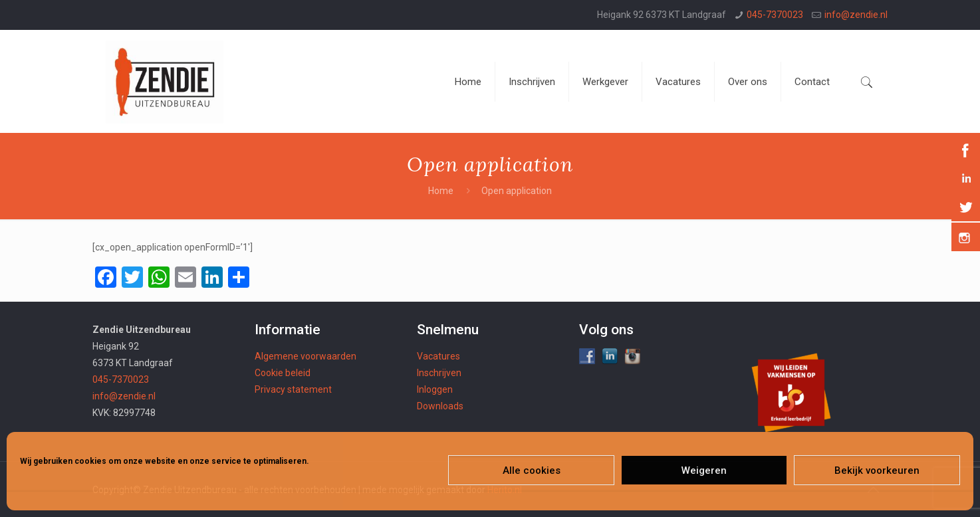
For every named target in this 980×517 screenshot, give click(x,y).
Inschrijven (439, 373)
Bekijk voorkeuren (877, 470)
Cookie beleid (283, 373)
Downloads (440, 406)
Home (441, 191)
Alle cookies (532, 470)
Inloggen (435, 389)
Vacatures (438, 356)
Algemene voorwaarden (306, 356)
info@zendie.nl (856, 15)
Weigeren (704, 470)
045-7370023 (775, 15)
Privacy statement (293, 389)
